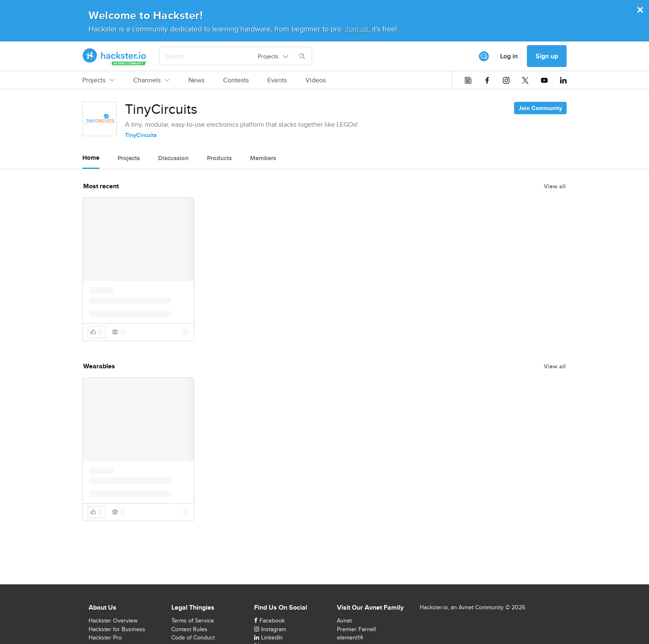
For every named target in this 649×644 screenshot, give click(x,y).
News (196, 80)
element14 (350, 637)
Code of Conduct (193, 637)
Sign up (547, 56)
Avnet (344, 620)
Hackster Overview (113, 620)
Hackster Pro (105, 637)
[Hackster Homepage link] (114, 56)
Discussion (173, 158)
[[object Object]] (484, 56)
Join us (357, 29)
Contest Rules (189, 629)
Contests (236, 80)
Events (277, 80)
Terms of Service (193, 620)
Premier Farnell (356, 629)
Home (91, 158)
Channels (151, 80)
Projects (99, 80)
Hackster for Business (117, 629)
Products (219, 158)
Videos (316, 80)
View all (555, 186)
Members (263, 158)
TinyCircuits (141, 135)
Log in (509, 56)
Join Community (540, 108)
